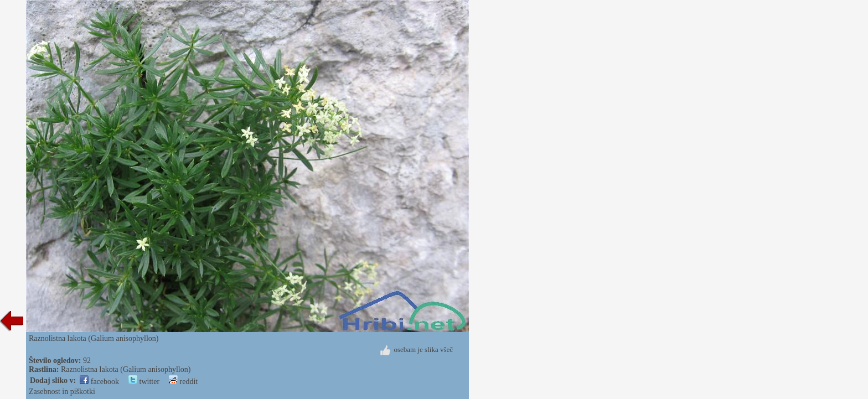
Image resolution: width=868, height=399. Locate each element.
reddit (183, 382)
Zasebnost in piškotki (62, 392)
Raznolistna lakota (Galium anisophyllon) (126, 369)
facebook (99, 382)
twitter (144, 382)
